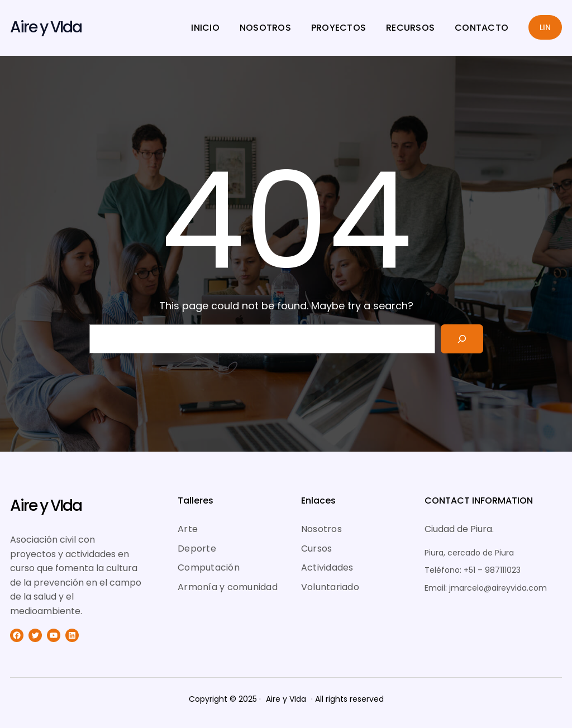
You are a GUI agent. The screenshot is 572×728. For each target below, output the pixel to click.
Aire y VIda (46, 27)
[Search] (462, 339)
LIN (545, 27)
